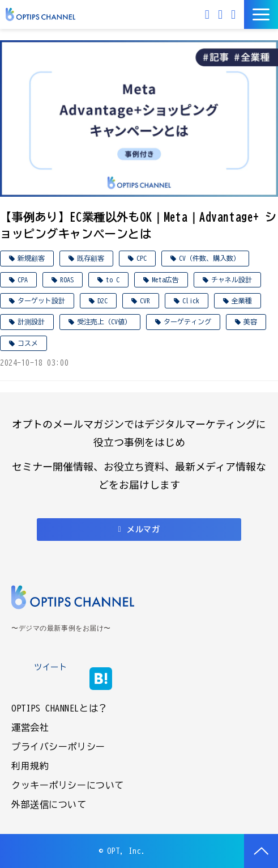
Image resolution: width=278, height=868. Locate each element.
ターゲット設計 (41, 300)
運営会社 (30, 727)
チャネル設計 (232, 280)
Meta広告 (165, 280)
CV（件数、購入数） (209, 258)
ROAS (67, 280)
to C (113, 280)
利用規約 (30, 766)
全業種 (242, 300)
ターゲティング (187, 321)
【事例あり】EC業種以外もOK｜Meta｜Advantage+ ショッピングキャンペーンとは (138, 225)
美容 (250, 321)
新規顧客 (31, 258)
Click (191, 300)
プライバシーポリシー (58, 747)
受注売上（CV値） (104, 321)
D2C (102, 300)
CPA (23, 280)
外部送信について (49, 805)
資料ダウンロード (235, 14)
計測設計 (31, 321)
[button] (261, 14)
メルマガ (209, 14)
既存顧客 (91, 258)
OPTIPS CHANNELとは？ (59, 708)
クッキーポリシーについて (68, 785)
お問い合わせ (222, 14)
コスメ (28, 343)
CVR (145, 300)
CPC (142, 258)
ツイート (50, 667)
